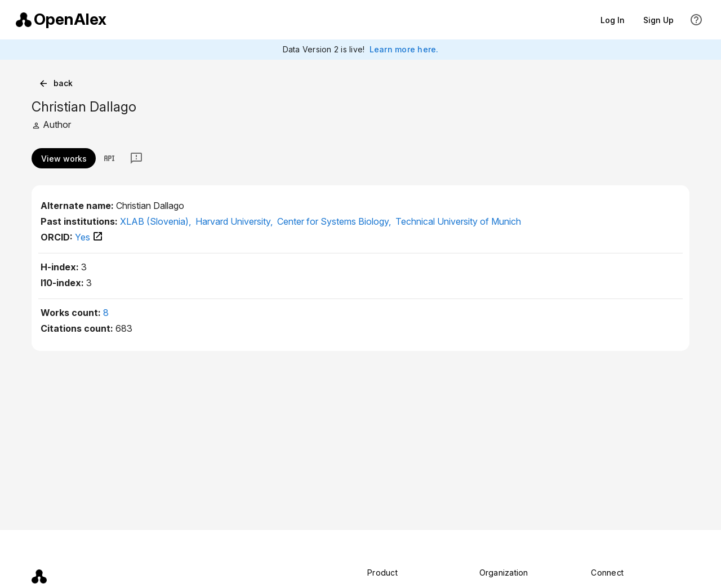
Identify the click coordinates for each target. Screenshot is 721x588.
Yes (89, 237)
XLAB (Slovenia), (157, 221)
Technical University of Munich (458, 221)
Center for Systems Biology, (335, 221)
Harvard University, (235, 221)
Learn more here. (404, 49)
